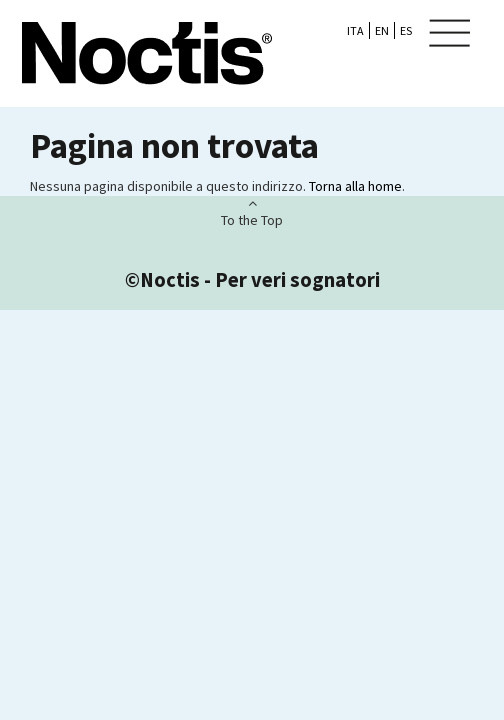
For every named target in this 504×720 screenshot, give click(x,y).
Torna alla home (355, 186)
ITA (355, 30)
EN (382, 30)
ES (406, 30)
